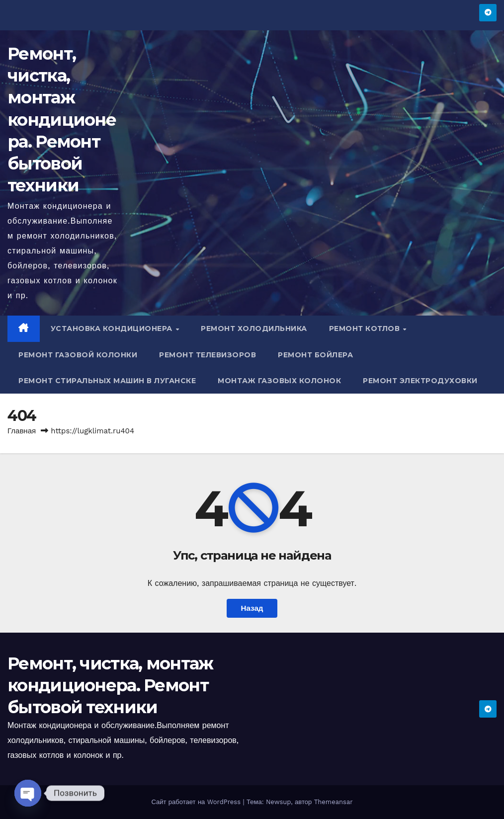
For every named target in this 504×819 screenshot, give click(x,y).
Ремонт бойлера (315, 355)
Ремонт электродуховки (420, 381)
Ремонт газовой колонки (78, 355)
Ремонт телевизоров (208, 355)
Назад (252, 608)
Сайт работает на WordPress (197, 802)
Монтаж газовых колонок (279, 381)
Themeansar (334, 802)
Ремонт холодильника (254, 328)
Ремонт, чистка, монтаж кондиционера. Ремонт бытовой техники (62, 120)
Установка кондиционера (113, 328)
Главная (22, 431)
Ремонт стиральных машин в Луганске (107, 381)
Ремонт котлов (366, 328)
